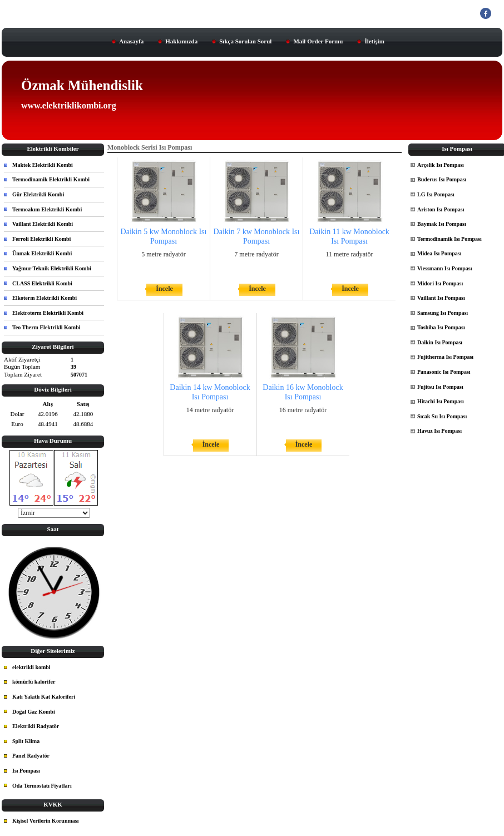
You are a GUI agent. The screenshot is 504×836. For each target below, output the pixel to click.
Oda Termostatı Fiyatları (42, 786)
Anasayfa (131, 41)
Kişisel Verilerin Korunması (45, 821)
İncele (164, 289)
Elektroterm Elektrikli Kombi (48, 313)
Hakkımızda (181, 41)
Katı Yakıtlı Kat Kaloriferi (44, 697)
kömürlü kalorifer (34, 682)
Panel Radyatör (31, 756)
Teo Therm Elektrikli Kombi (46, 327)
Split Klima (26, 741)
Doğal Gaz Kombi (34, 712)
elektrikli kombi (31, 667)
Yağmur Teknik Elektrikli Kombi (52, 268)
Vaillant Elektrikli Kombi (43, 224)
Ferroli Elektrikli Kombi (41, 239)
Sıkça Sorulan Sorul (245, 41)
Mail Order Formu (318, 41)
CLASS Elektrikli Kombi (42, 283)
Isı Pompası (26, 771)
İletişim (374, 41)
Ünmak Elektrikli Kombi (42, 253)
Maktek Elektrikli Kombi (43, 165)
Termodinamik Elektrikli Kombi (51, 179)
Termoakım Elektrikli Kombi (47, 209)
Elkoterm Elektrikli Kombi (45, 298)
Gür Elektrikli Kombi (38, 194)
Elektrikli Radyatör (36, 726)
